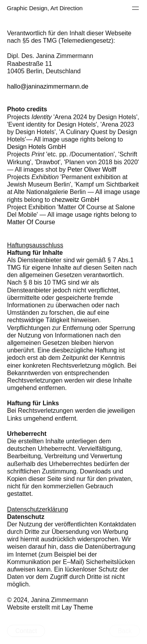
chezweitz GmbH (75, 200)
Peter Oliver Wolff (92, 170)
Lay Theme (77, 607)
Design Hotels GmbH (36, 147)
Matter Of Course (31, 222)
